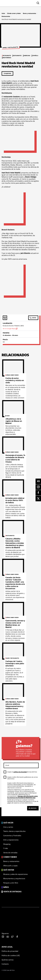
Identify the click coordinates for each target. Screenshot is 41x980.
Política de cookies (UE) (11, 956)
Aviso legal (7, 947)
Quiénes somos (8, 960)
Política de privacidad (10, 951)
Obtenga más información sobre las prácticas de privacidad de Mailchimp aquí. (23, 797)
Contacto (5, 964)
